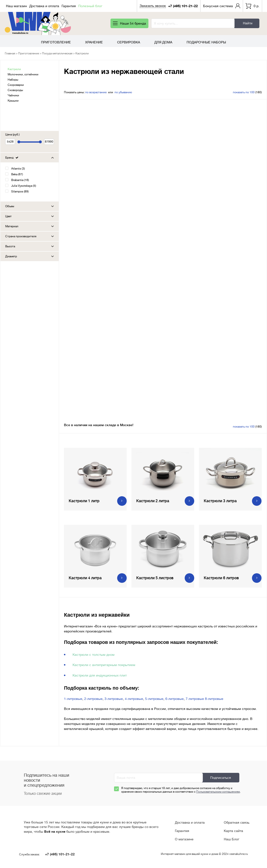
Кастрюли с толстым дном (94, 655)
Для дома (163, 42)
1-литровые (73, 699)
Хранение (94, 42)
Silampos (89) (20, 191)
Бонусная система (218, 6)
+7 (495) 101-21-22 (183, 6)
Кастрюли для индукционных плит (100, 675)
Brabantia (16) (20, 180)
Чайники (13, 95)
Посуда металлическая (57, 53)
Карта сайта (233, 831)
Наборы (13, 80)
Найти (248, 23)
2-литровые (93, 699)
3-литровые (114, 699)
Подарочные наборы (206, 42)
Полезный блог (90, 6)
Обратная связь (237, 822)
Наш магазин (16, 6)
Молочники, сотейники (23, 74)
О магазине (184, 839)
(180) (247, 92)
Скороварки (16, 85)
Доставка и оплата (44, 6)
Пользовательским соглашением (218, 792)
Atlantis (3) (18, 169)
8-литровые (214, 699)
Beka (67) (17, 174)
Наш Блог (232, 839)
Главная (10, 53)
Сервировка (129, 42)
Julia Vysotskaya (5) (24, 186)
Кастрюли (14, 69)
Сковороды (15, 90)
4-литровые (134, 699)
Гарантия (69, 6)
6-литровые (175, 699)
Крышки (13, 101)
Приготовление (56, 42)
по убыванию (123, 92)
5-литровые (154, 699)
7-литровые (195, 699)
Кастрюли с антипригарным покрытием (104, 665)
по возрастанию (96, 92)
